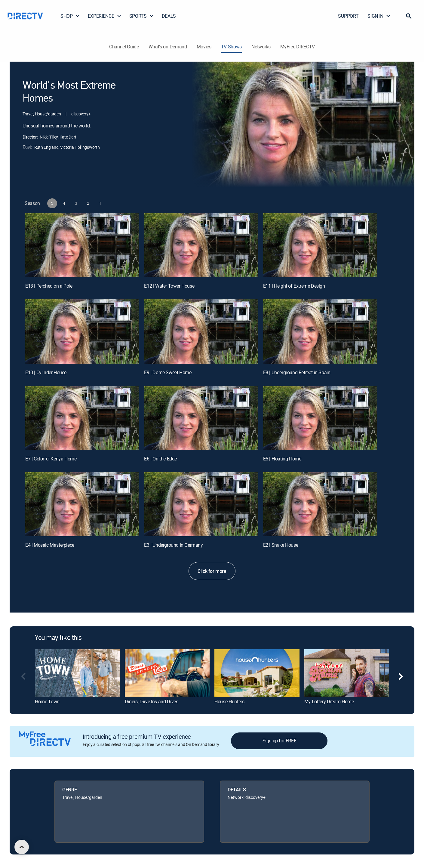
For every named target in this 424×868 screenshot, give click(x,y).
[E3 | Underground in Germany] (201, 504)
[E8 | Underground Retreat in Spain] (320, 331)
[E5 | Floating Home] (320, 418)
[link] (77, 673)
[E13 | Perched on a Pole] (82, 245)
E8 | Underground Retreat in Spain (297, 372)
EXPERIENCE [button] (105, 16)
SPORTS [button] (142, 16)
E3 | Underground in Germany (173, 545)
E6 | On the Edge (160, 459)
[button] (409, 16)
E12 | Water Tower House (169, 286)
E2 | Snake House (281, 545)
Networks (261, 47)
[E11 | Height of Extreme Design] (320, 245)
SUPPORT (348, 16)
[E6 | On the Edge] (201, 418)
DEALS (169, 16)
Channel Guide (124, 47)
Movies (204, 47)
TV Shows (231, 47)
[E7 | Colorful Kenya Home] (82, 418)
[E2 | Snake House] (320, 504)
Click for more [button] (212, 571)
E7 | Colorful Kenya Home (51, 459)
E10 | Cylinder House (46, 372)
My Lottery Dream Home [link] (329, 701)
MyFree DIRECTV (298, 47)
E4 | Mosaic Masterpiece (50, 545)
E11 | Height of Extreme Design (294, 286)
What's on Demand (168, 47)
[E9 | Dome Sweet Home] (201, 331)
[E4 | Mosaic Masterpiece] (82, 504)
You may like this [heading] (58, 638)
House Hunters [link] (229, 701)
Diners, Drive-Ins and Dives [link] (152, 701)
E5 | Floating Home (282, 459)
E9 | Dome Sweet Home (168, 372)
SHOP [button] (70, 16)
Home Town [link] (47, 701)
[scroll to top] (22, 847)
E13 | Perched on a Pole (49, 286)
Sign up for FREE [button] (280, 741)
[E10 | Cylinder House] (82, 331)
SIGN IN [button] (379, 16)
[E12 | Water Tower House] (201, 245)
